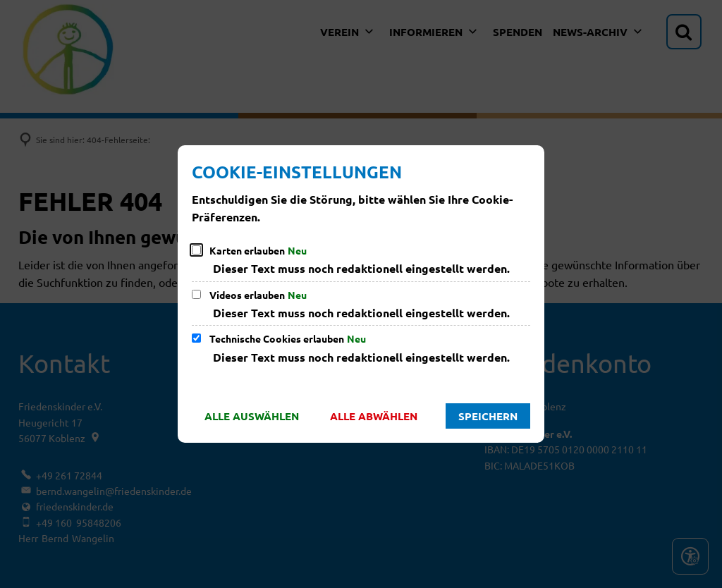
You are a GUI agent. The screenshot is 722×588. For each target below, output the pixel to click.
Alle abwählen (374, 416)
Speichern (488, 416)
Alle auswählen (252, 416)
